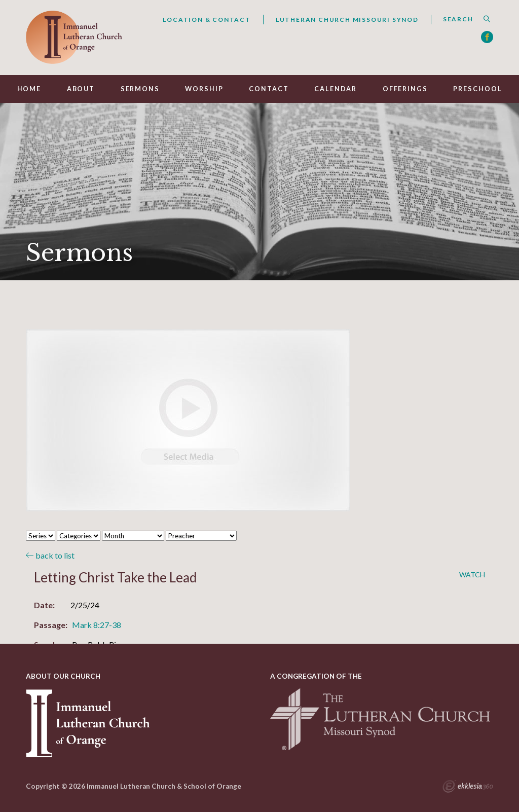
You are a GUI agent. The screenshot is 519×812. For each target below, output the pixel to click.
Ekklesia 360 (468, 788)
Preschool (477, 89)
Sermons (140, 89)
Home (29, 89)
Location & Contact (207, 20)
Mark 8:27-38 (97, 625)
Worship (204, 89)
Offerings (405, 89)
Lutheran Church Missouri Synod (347, 20)
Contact (269, 89)
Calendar (336, 89)
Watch (472, 575)
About (81, 89)
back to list (50, 555)
